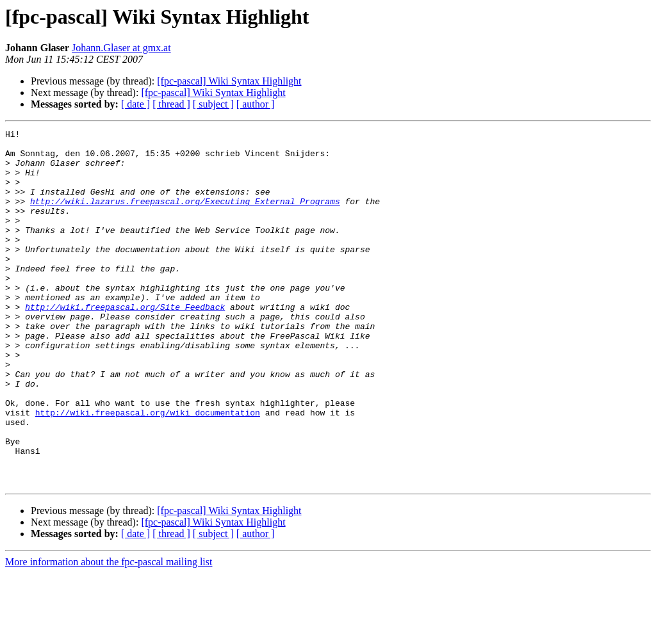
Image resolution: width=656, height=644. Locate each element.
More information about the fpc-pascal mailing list (109, 633)
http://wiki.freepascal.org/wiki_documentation (148, 470)
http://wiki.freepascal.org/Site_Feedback (125, 343)
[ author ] (256, 104)
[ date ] (135, 104)
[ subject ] (213, 104)
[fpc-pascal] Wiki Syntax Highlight (229, 81)
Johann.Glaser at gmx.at (121, 48)
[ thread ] (171, 104)
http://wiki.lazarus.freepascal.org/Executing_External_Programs (185, 216)
